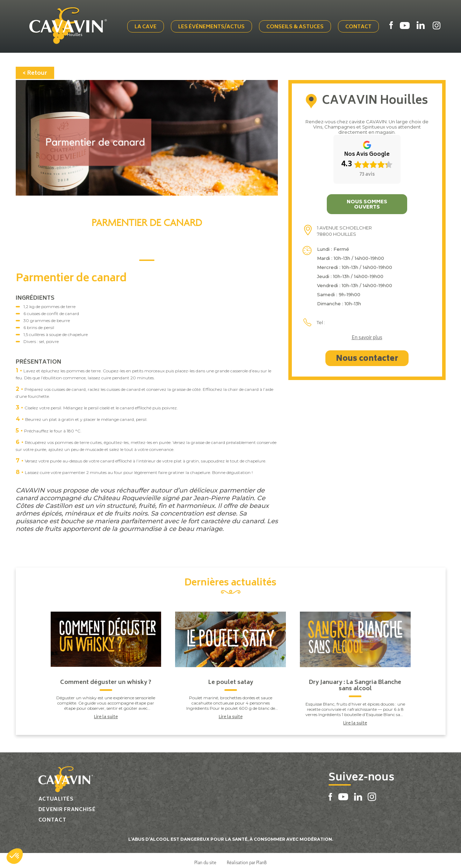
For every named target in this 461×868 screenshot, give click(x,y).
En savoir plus (367, 335)
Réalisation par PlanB (247, 859)
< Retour (35, 70)
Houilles (83, 34)
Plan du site (205, 859)
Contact (362, 25)
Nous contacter (367, 355)
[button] (15, 856)
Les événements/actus (215, 25)
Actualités (56, 796)
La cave (149, 25)
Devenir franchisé (67, 806)
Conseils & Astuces (299, 25)
